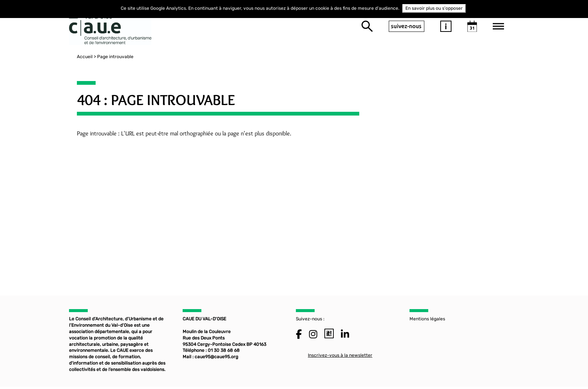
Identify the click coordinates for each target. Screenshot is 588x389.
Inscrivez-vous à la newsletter (340, 356)
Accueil (77, 57)
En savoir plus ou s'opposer (434, 8)
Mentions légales (427, 320)
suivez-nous (406, 26)
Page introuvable (107, 57)
